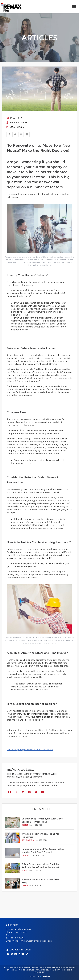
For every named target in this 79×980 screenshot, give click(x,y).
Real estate (16, 118)
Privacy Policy (42, 970)
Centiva (45, 976)
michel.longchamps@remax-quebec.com (32, 941)
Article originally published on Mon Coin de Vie (30, 750)
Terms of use (57, 970)
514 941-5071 (17, 938)
